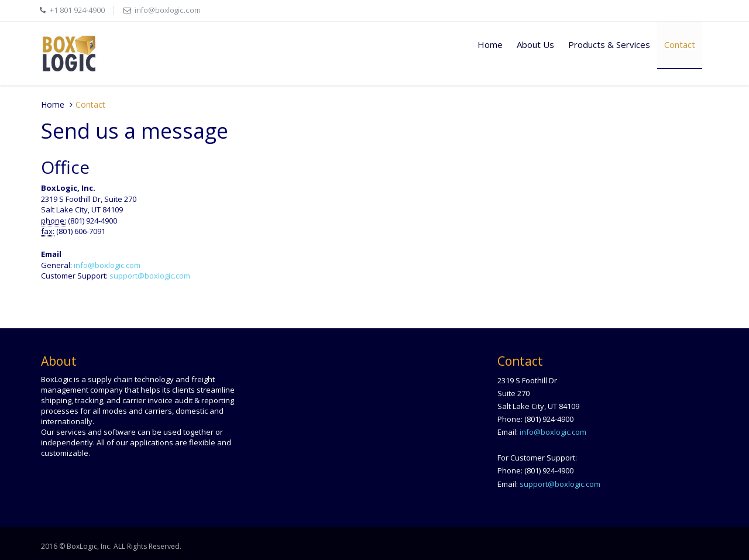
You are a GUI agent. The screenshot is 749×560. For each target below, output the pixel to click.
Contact (680, 44)
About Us (535, 44)
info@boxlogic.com (168, 10)
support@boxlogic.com (150, 276)
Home (490, 44)
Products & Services (609, 44)
